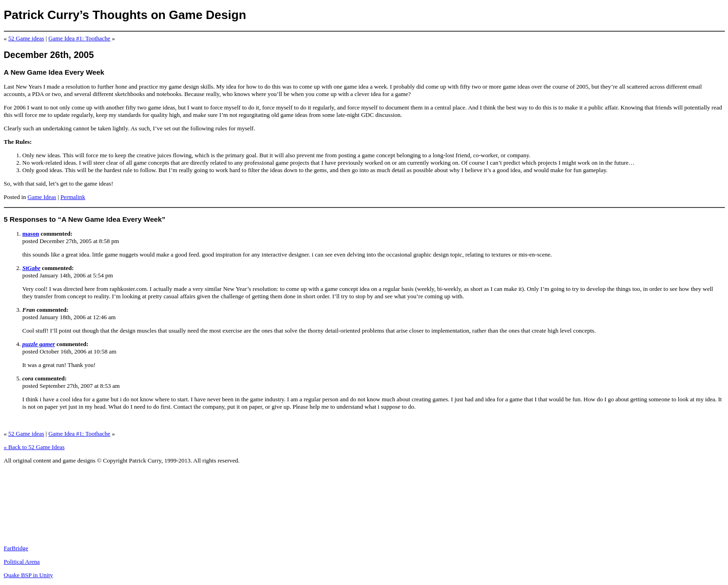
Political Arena (22, 562)
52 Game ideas (26, 38)
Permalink (73, 197)
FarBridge (16, 548)
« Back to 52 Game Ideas (34, 447)
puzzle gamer (39, 344)
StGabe (31, 268)
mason (31, 234)
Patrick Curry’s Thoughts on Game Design (125, 15)
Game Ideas (42, 197)
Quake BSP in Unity (28, 575)
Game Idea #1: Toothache (79, 38)
